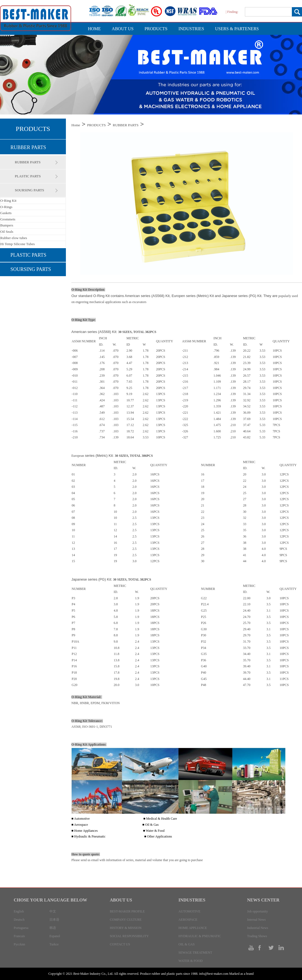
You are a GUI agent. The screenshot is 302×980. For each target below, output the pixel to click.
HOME (94, 29)
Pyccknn (19, 944)
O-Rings (6, 207)
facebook (262, 948)
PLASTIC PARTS (28, 176)
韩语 (53, 928)
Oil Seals (7, 232)
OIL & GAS (187, 944)
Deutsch (19, 920)
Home (76, 125)
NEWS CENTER (263, 900)
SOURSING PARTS (30, 190)
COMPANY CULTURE (126, 920)
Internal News (256, 920)
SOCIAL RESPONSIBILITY (129, 936)
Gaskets (6, 213)
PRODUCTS (156, 29)
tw (271, 948)
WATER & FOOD (191, 961)
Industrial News (258, 928)
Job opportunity (258, 911)
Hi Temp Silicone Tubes (18, 244)
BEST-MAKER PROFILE (127, 911)
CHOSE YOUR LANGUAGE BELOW (50, 900)
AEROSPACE (188, 920)
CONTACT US (120, 944)
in (281, 948)
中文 (53, 911)
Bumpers (7, 225)
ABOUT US (123, 29)
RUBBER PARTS (28, 147)
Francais (19, 936)
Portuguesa (21, 928)
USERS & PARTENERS (237, 29)
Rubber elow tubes (14, 238)
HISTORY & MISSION (126, 928)
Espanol (55, 936)
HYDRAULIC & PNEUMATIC (200, 936)
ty (252, 948)
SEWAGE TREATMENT (195, 953)
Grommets (8, 219)
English (19, 911)
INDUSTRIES (191, 29)
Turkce (54, 944)
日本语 (54, 920)
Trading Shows (257, 936)
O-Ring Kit (8, 201)
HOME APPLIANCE (193, 928)
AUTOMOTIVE (189, 911)
